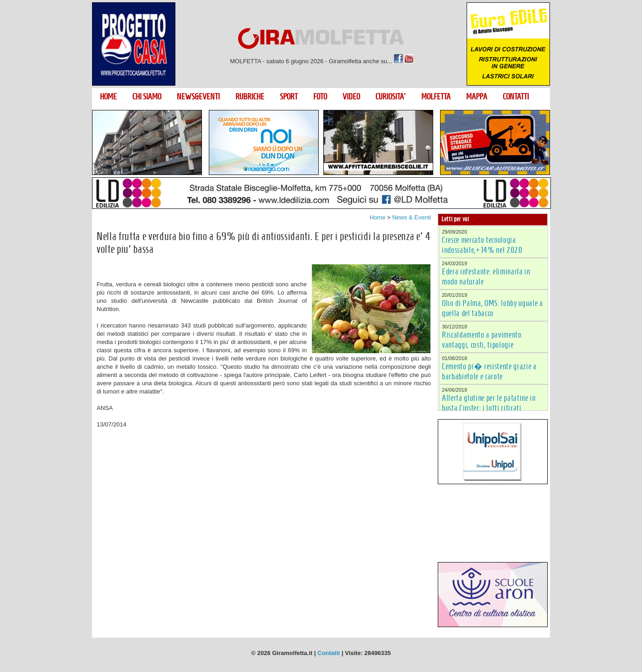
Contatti (329, 653)
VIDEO (351, 97)
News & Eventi (411, 217)
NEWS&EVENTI (198, 97)
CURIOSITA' (391, 97)
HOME (108, 97)
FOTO (320, 97)
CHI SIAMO (147, 97)
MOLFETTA (436, 97)
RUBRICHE (250, 97)
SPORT (289, 97)
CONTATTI (516, 97)
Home (378, 217)
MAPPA (477, 97)
